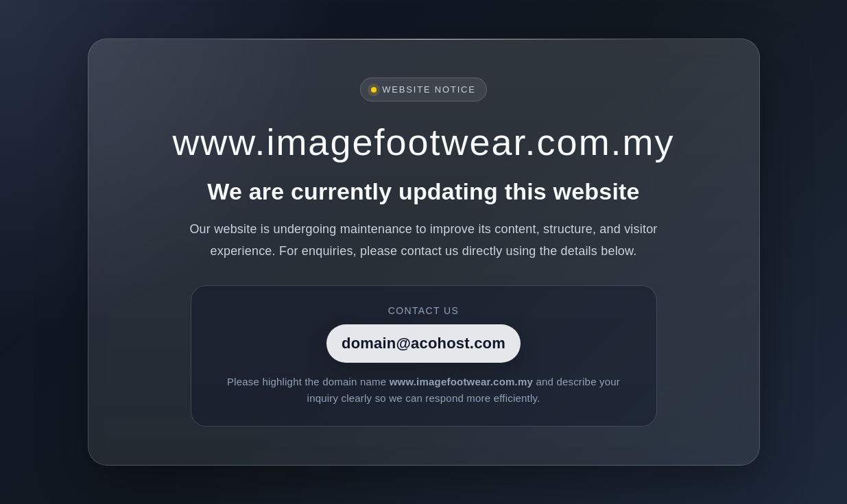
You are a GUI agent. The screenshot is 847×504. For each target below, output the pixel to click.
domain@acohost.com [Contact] (423, 343)
